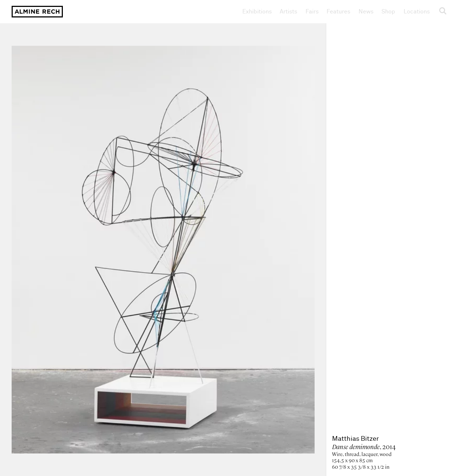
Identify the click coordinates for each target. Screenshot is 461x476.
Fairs (312, 12)
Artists (288, 12)
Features (338, 12)
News (366, 12)
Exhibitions (257, 12)
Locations (417, 12)
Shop (388, 11)
